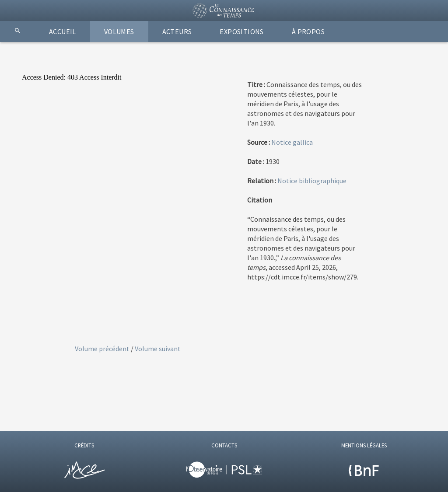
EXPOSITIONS (241, 31)
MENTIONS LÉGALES (364, 445)
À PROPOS (308, 31)
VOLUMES (119, 31)
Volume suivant (158, 349)
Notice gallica (292, 142)
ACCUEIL (63, 31)
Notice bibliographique (312, 181)
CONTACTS (224, 445)
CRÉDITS (84, 445)
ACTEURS (177, 31)
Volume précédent (103, 349)
